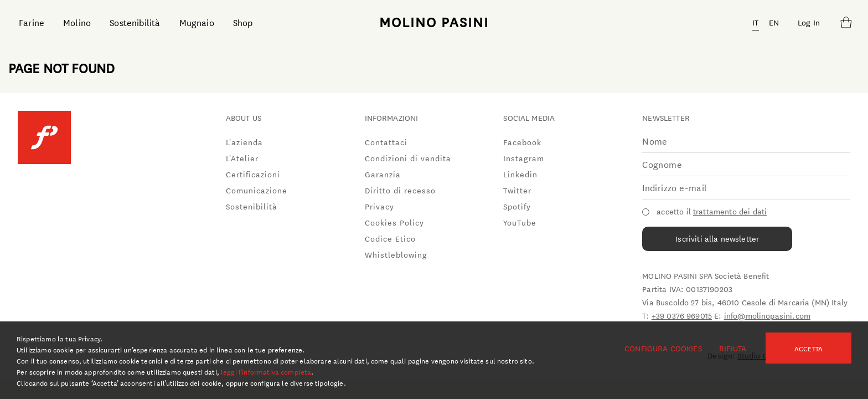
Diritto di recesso (400, 190)
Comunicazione (257, 190)
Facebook (522, 142)
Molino (77, 22)
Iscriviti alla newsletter (717, 238)
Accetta (808, 348)
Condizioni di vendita (408, 158)
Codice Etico (390, 238)
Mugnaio (197, 22)
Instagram (524, 158)
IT (755, 22)
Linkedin (520, 174)
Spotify (517, 206)
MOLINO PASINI (434, 22)
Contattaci (386, 142)
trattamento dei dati (730, 211)
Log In (809, 22)
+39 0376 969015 (682, 315)
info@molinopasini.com (767, 315)
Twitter (517, 190)
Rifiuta (733, 348)
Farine (32, 22)
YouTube (520, 222)
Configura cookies (663, 348)
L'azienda (244, 142)
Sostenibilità (135, 22)
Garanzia (383, 174)
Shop (243, 22)
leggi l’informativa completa (266, 371)
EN (774, 22)
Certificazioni (253, 174)
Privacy (379, 206)
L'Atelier (242, 158)
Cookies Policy (394, 222)
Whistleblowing (396, 254)
